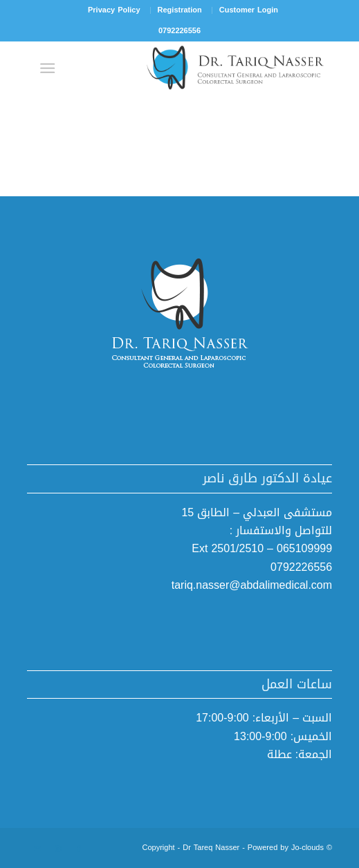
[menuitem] (248, 10)
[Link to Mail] (37, 849)
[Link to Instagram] (58, 849)
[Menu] (50, 68)
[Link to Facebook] (79, 849)
